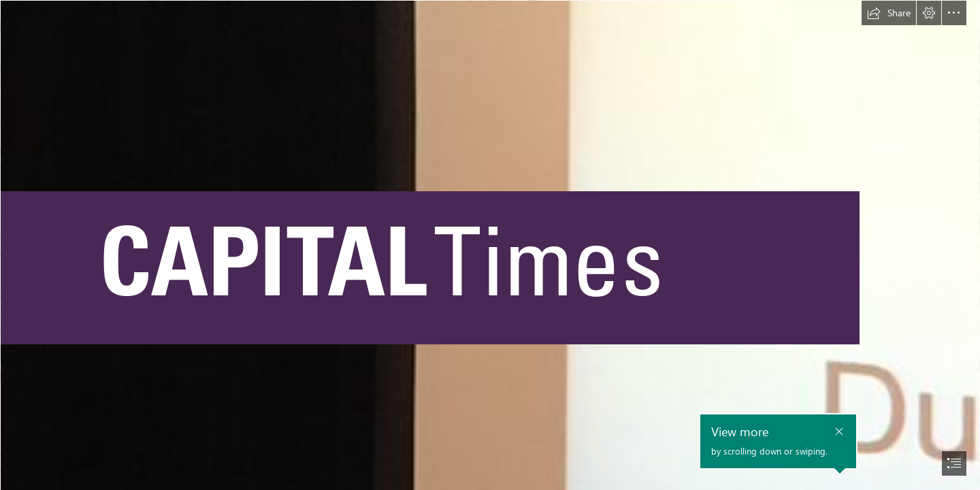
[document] (490, 245)
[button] (889, 13)
